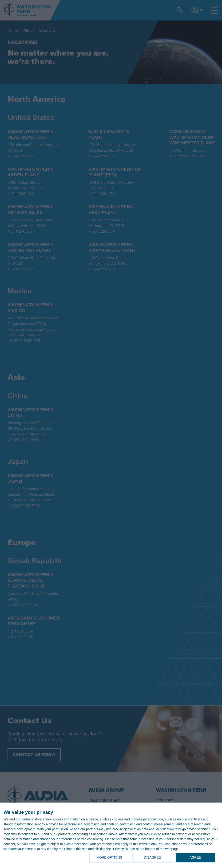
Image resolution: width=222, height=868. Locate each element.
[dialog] (111, 835)
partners (27, 819)
